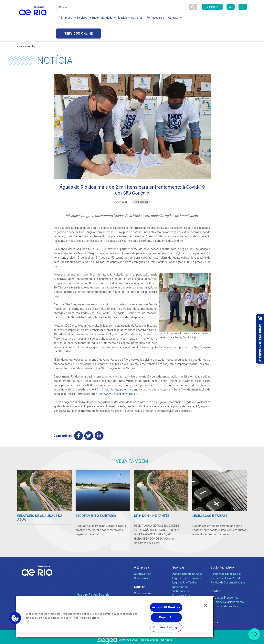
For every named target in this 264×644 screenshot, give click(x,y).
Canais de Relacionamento (227, 586)
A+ (231, 7)
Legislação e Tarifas (185, 567)
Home (21, 31)
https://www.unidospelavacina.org (117, 378)
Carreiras (137, 18)
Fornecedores (155, 18)
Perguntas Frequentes (224, 582)
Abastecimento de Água (187, 558)
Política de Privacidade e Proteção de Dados (132, 638)
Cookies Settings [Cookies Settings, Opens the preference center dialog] (166, 627)
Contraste (212, 7)
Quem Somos (143, 558)
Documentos (180, 571)
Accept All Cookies (166, 607)
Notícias (31, 31)
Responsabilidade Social (226, 558)
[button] (15, 618)
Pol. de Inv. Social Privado (226, 563)
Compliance (141, 563)
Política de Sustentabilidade (228, 567)
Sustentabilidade (222, 552)
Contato (216, 576)
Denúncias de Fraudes (224, 591)
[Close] (206, 605)
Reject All (166, 617)
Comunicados (143, 578)
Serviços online (225, 18)
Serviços (178, 552)
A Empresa (142, 552)
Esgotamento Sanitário (187, 563)
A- (243, 7)
